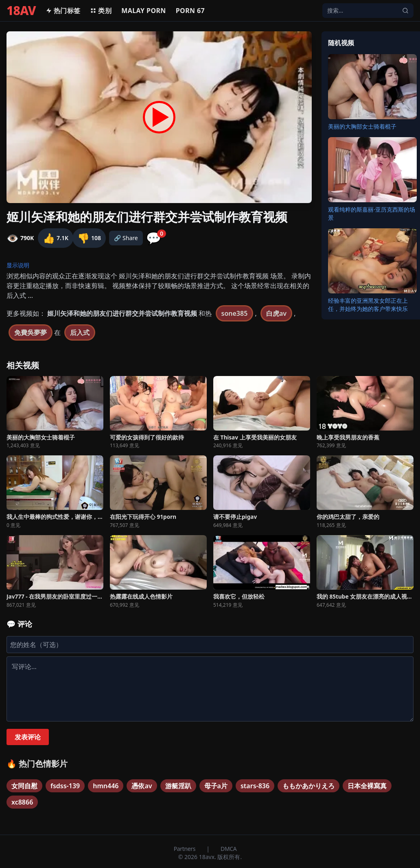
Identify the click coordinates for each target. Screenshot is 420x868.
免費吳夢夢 (31, 332)
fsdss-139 (65, 786)
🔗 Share (126, 238)
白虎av (276, 313)
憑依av (142, 786)
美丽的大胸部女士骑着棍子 (362, 126)
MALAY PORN (144, 11)
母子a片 (216, 786)
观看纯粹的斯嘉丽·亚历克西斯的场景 (372, 213)
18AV (21, 11)
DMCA (229, 849)
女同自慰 (24, 786)
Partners (185, 849)
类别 (101, 11)
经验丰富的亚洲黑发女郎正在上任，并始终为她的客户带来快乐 (368, 305)
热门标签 (63, 11)
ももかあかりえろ (308, 786)
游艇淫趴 (178, 786)
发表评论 (28, 737)
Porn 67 (190, 11)
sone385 (235, 313)
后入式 (80, 332)
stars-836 (255, 786)
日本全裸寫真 (367, 786)
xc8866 (22, 802)
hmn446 (106, 786)
